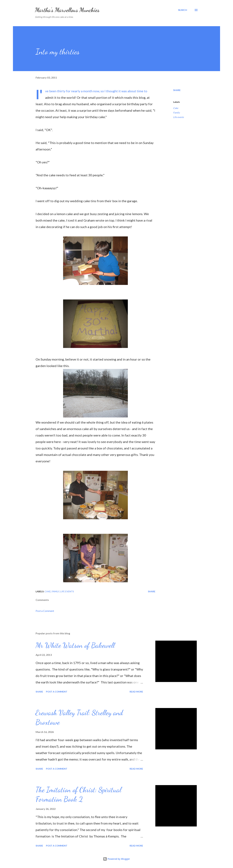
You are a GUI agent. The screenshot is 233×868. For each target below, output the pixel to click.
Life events (178, 117)
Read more (136, 692)
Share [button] (177, 90)
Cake (176, 108)
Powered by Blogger (116, 859)
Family (176, 113)
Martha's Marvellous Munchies (67, 10)
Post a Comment (45, 611)
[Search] (183, 10)
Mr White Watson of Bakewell (75, 645)
